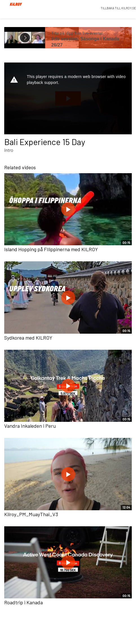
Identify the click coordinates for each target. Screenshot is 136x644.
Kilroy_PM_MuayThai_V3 (31, 514)
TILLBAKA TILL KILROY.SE (118, 8)
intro (9, 150)
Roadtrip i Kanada (24, 602)
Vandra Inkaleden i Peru (30, 426)
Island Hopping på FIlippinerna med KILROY (51, 249)
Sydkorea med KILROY (28, 338)
